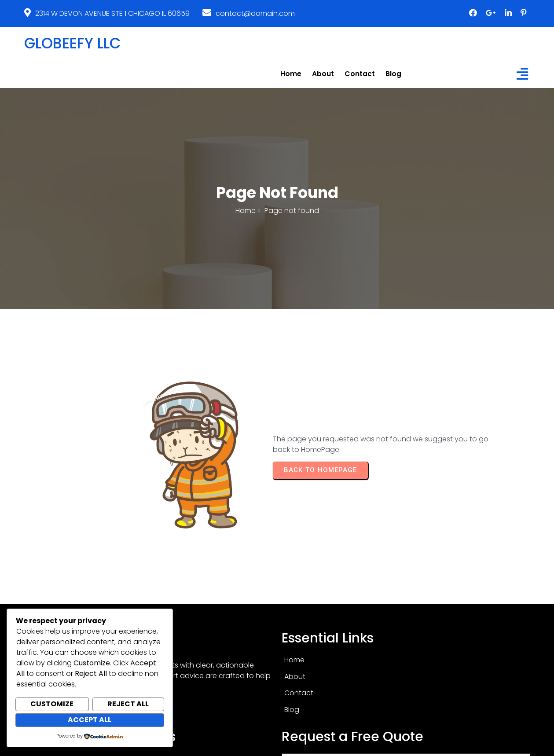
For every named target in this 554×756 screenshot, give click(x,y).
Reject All (128, 705)
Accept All (90, 720)
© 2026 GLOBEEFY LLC (277, 746)
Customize (52, 705)
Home (246, 183)
